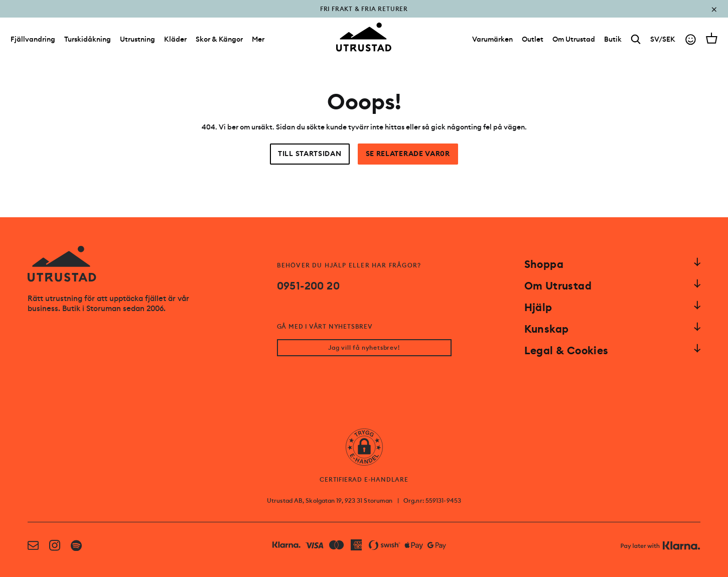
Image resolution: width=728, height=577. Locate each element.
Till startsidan (310, 154)
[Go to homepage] (364, 37)
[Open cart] (712, 38)
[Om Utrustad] (574, 39)
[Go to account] (691, 39)
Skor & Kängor (219, 39)
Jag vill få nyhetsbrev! (364, 348)
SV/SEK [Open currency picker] (663, 39)
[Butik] (613, 39)
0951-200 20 (308, 286)
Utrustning (137, 39)
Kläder (175, 39)
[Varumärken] (492, 39)
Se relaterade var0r (408, 154)
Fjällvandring (33, 39)
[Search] (636, 39)
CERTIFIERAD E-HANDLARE (364, 480)
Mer (258, 39)
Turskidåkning (88, 39)
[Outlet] (533, 39)
